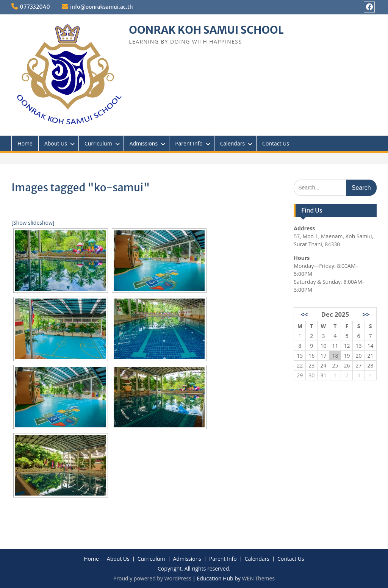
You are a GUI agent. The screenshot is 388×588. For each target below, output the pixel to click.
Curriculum (98, 143)
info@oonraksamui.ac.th (102, 7)
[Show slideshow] (33, 223)
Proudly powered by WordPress (152, 578)
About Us (56, 143)
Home (25, 143)
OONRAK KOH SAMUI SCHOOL (206, 30)
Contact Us (276, 143)
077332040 (35, 7)
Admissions (144, 143)
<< (304, 314)
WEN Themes (258, 578)
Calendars (232, 143)
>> (366, 314)
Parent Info (189, 143)
